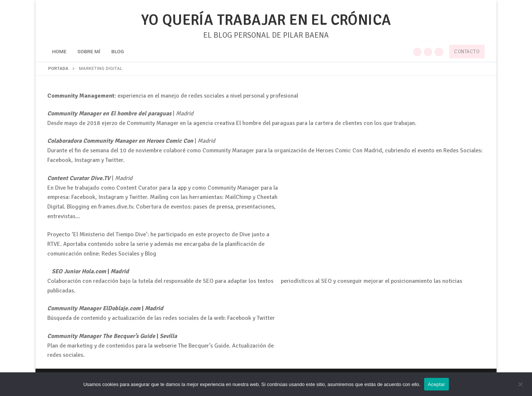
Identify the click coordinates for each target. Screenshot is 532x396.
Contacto (467, 52)
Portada (59, 68)
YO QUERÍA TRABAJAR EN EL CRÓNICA (266, 20)
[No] (520, 387)
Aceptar (436, 384)
